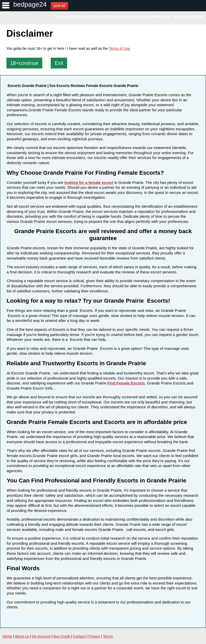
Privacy (94, 636)
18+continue (24, 63)
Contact (79, 636)
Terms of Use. (120, 48)
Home (7, 636)
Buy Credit (62, 636)
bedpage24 (30, 4)
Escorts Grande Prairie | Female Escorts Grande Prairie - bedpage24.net (130, 17)
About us (22, 636)
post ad (59, 6)
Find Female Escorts (126, 383)
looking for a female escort (89, 182)
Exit (59, 63)
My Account (41, 636)
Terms (108, 636)
